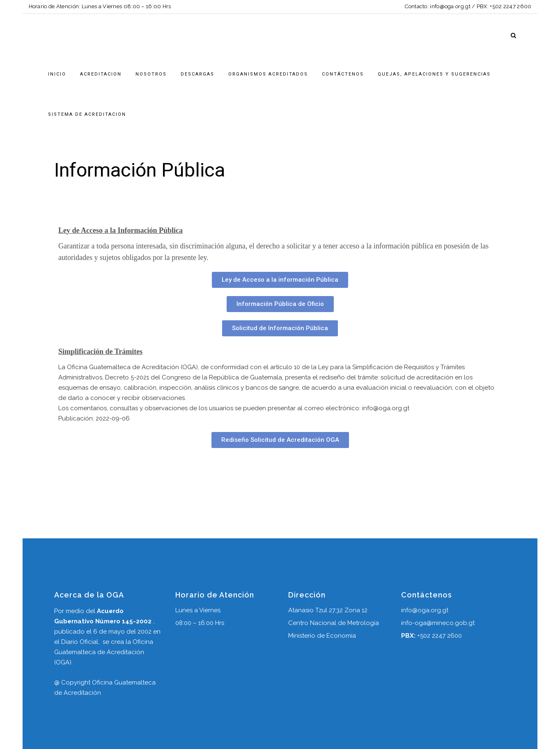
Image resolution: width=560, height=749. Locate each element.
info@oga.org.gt (450, 6)
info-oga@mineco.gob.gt (438, 623)
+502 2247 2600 (511, 6)
